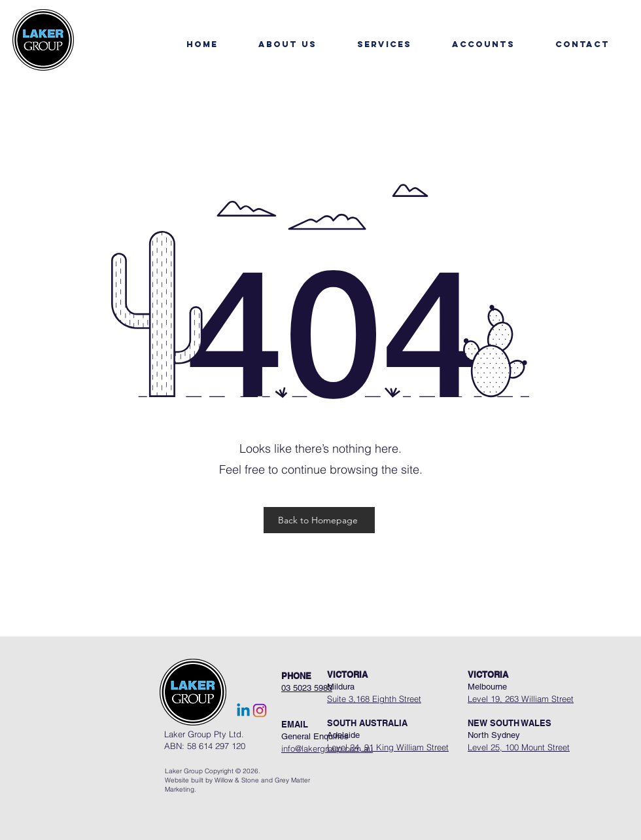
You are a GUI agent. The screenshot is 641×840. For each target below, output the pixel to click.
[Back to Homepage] (319, 520)
